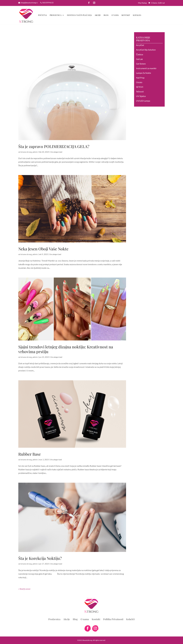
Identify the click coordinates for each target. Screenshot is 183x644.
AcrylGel (140, 45)
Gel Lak (139, 59)
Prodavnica (56, 15)
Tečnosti (140, 91)
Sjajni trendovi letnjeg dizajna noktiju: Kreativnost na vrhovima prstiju (66, 349)
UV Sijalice (141, 96)
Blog (106, 15)
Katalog (137, 15)
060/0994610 (48, 3)
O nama (115, 15)
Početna (42, 15)
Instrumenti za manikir (146, 68)
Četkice (140, 54)
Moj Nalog (142, 3)
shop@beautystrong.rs (29, 3)
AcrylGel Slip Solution (146, 50)
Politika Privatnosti (113, 620)
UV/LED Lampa (143, 101)
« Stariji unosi (24, 589)
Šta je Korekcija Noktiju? (40, 558)
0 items (156, 3)
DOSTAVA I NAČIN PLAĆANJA (79, 15)
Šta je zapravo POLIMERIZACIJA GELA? (54, 146)
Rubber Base (30, 454)
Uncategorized (56, 152)
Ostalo (139, 82)
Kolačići (130, 620)
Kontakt (126, 15)
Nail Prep (140, 78)
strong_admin (32, 152)
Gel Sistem (141, 64)
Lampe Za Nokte (144, 73)
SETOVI (140, 87)
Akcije (98, 15)
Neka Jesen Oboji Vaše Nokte (43, 249)
